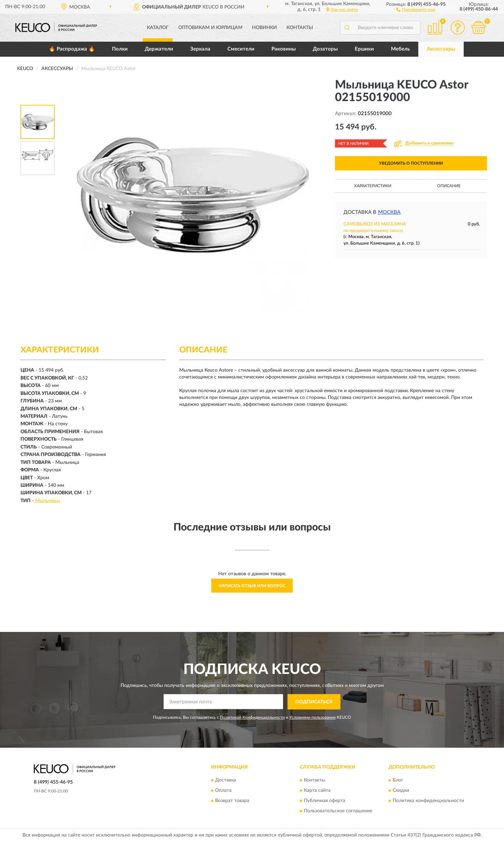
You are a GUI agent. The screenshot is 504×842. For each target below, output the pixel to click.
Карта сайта (317, 791)
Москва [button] (389, 212)
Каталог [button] (158, 28)
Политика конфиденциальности (428, 801)
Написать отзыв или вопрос (252, 586)
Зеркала (200, 49)
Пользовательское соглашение (338, 811)
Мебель (400, 49)
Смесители (241, 49)
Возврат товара (232, 801)
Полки (120, 49)
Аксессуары (441, 49)
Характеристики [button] (373, 186)
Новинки (264, 28)
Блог (398, 781)
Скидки (401, 791)
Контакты (300, 28)
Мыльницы (48, 501)
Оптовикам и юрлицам (210, 28)
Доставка (226, 781)
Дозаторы (325, 49)
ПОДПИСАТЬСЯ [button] (314, 702)
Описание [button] (449, 186)
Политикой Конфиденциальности (252, 717)
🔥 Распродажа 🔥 (72, 49)
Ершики (364, 49)
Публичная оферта (325, 801)
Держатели (159, 49)
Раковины (284, 49)
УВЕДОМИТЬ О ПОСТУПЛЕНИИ (411, 163)
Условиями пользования (312, 717)
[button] (416, 9)
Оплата (223, 791)
